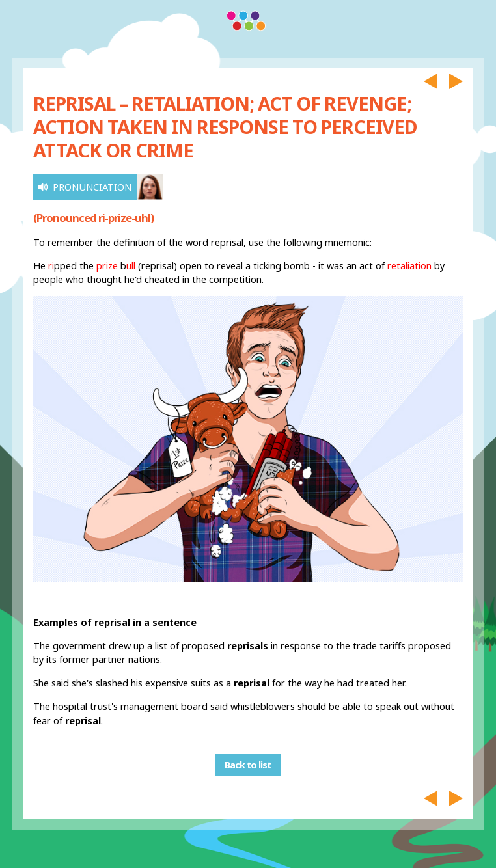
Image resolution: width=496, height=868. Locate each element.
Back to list (248, 765)
